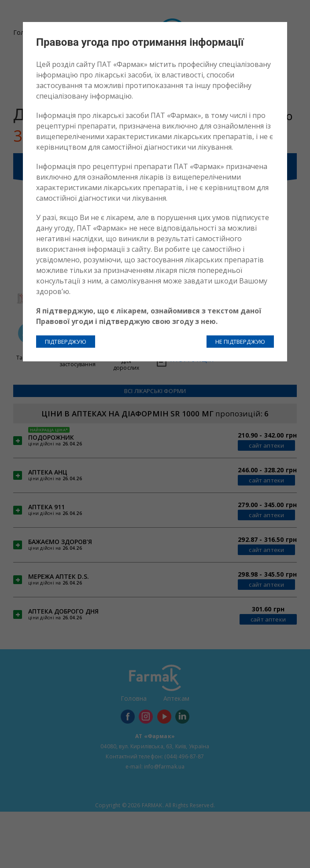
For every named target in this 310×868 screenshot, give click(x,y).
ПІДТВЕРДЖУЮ (66, 342)
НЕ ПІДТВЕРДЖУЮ (240, 342)
